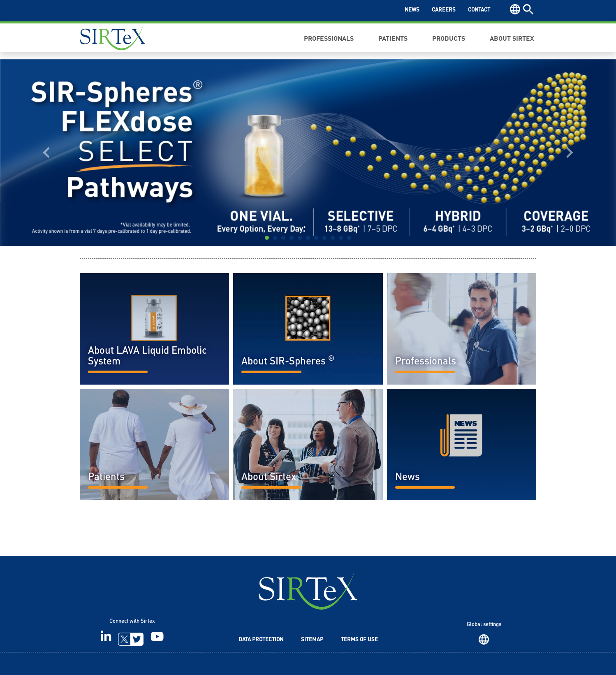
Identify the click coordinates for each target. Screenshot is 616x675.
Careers (444, 10)
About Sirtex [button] (512, 38)
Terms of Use (359, 640)
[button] (46, 153)
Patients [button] (393, 38)
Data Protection (261, 640)
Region (484, 639)
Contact (479, 10)
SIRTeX (308, 591)
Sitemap (312, 640)
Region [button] (515, 9)
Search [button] (528, 9)
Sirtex (113, 38)
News (412, 10)
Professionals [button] (329, 38)
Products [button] (449, 38)
